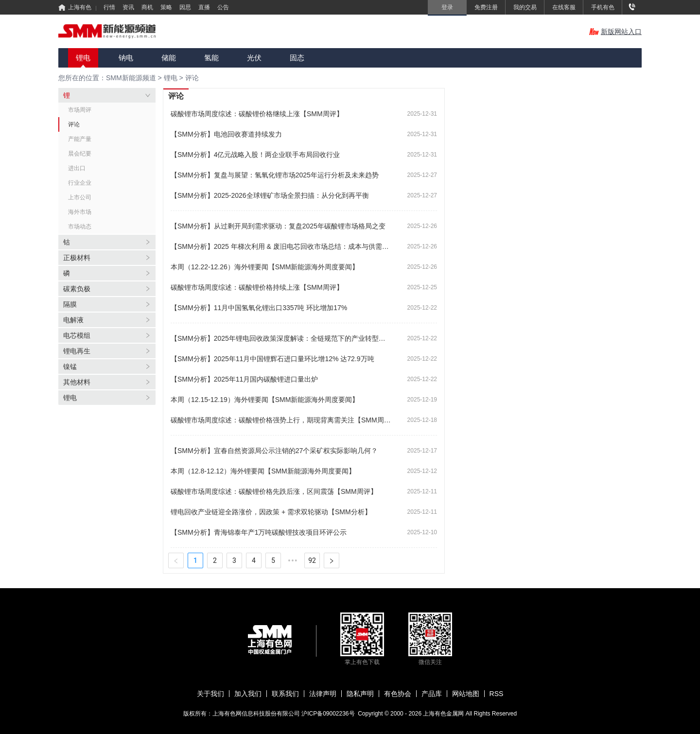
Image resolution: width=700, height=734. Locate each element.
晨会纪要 (80, 154)
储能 (169, 58)
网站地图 (466, 694)
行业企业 (80, 183)
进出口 (77, 168)
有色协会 (398, 694)
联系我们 (285, 694)
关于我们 (210, 694)
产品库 (432, 694)
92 (312, 560)
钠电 (126, 58)
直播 (204, 7)
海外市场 (80, 212)
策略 (166, 7)
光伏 (254, 58)
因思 (185, 7)
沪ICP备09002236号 (328, 714)
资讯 (128, 7)
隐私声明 (360, 694)
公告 (223, 7)
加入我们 (248, 694)
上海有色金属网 (444, 714)
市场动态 (80, 227)
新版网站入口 (615, 32)
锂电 (83, 58)
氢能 (211, 58)
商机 (147, 7)
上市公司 (80, 197)
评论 (192, 78)
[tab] (107, 95)
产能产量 (80, 139)
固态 (297, 58)
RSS (497, 694)
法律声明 (323, 694)
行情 (109, 7)
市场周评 (80, 110)
